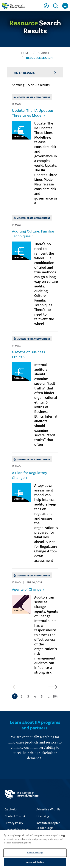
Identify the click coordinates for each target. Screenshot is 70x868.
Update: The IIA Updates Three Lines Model (32, 113)
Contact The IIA (15, 816)
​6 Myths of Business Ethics (28, 355)
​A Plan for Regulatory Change (29, 475)
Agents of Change (27, 590)
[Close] (64, 836)
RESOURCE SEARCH (39, 58)
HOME (25, 53)
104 (55, 696)
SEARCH (43, 53)
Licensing (43, 816)
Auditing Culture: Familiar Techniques (33, 234)
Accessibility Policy (17, 830)
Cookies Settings (35, 853)
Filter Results (35, 73)
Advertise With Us (48, 809)
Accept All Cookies (35, 862)
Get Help (11, 809)
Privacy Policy (14, 823)
